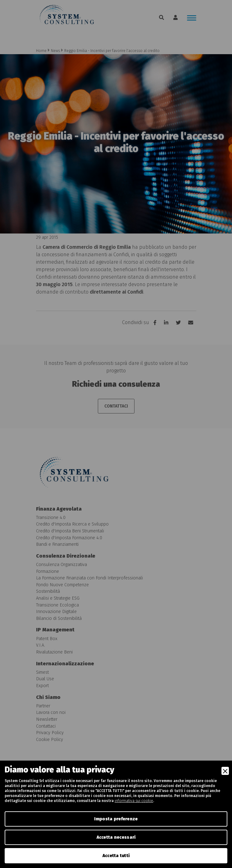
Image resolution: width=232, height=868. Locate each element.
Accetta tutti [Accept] (116, 856)
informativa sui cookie (134, 801)
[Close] (225, 771)
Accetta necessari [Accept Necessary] (116, 837)
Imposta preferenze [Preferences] (116, 819)
